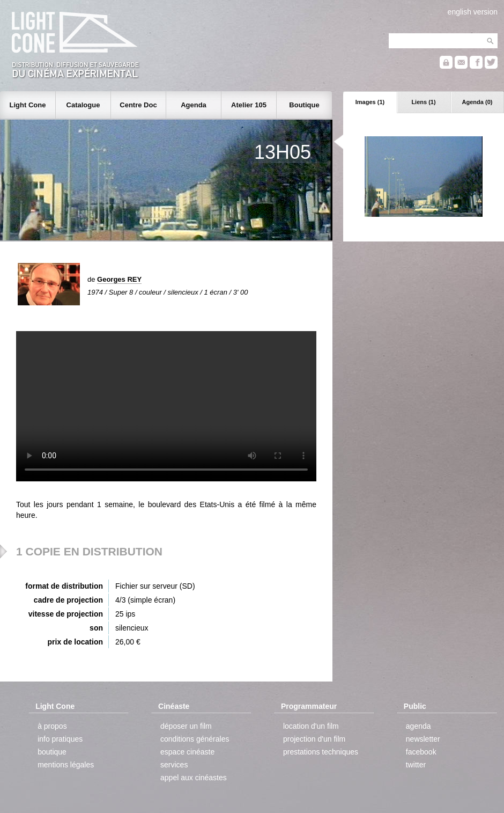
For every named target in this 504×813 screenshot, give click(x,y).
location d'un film (311, 726)
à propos (52, 726)
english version (473, 12)
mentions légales (66, 765)
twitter (416, 765)
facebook (421, 752)
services (174, 765)
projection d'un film (314, 739)
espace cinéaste (187, 752)
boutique (52, 752)
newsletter (423, 739)
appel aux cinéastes (194, 778)
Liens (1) (423, 102)
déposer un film (186, 726)
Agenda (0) (477, 102)
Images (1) (370, 102)
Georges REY (119, 279)
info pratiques (60, 739)
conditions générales (195, 739)
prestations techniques (321, 752)
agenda (418, 726)
